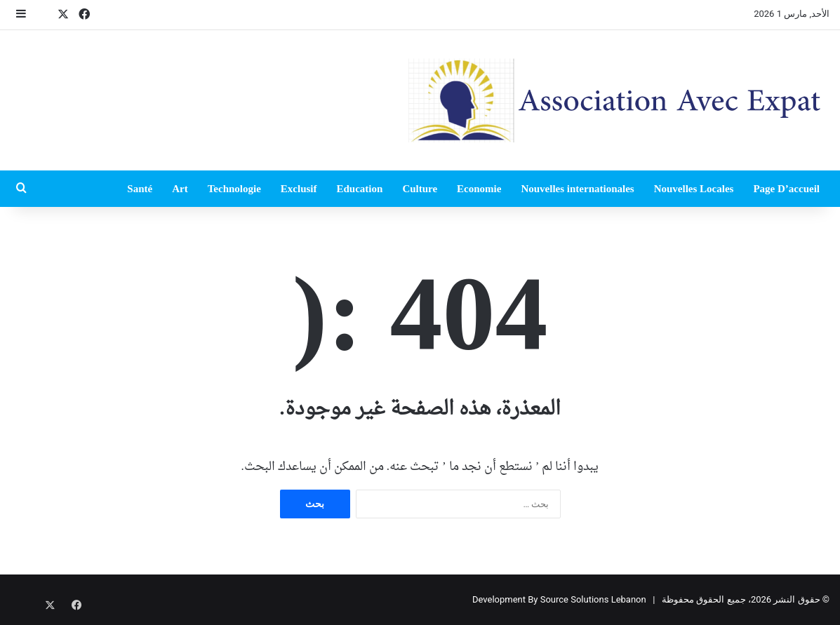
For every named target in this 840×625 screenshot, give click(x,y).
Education (360, 189)
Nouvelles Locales (694, 189)
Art (180, 189)
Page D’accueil (786, 189)
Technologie (234, 189)
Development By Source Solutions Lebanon (559, 599)
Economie (479, 189)
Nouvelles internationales (577, 189)
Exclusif (299, 189)
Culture (420, 189)
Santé (140, 189)
